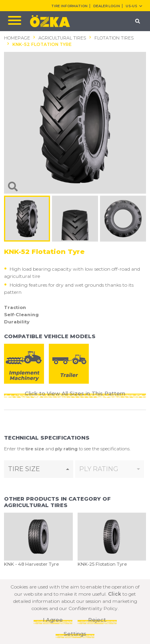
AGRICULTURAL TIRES (62, 38)
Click (115, 594)
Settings (75, 634)
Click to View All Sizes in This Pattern (75, 393)
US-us (134, 6)
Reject (97, 620)
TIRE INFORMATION (69, 6)
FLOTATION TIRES (114, 38)
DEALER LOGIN (107, 6)
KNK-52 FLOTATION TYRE (42, 45)
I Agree (53, 620)
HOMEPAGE (17, 38)
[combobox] (39, 469)
